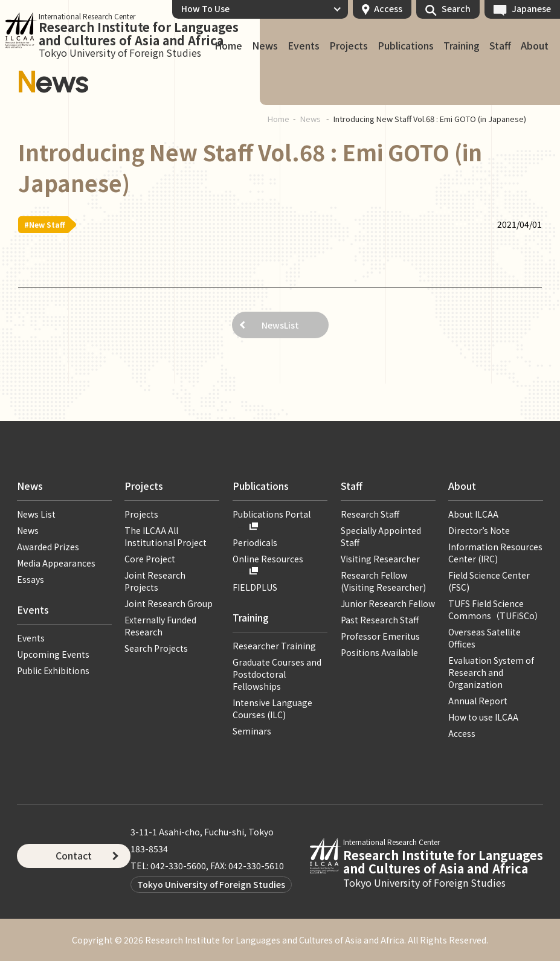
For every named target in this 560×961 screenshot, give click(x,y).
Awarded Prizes (48, 547)
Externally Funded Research (160, 626)
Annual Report (478, 701)
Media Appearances (56, 563)
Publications (406, 46)
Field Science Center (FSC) (489, 581)
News (265, 46)
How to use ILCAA (483, 717)
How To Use (205, 8)
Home (278, 119)
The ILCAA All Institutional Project (166, 536)
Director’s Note (479, 530)
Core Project (150, 559)
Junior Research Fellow (388, 603)
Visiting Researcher (380, 559)
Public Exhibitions (53, 670)
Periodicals (255, 542)
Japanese (531, 8)
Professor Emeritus (380, 636)
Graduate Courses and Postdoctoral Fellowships (277, 674)
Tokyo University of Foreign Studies (211, 884)
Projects (349, 46)
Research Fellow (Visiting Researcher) (383, 581)
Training (462, 46)
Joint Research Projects (155, 581)
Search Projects (156, 648)
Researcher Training (274, 646)
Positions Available (379, 652)
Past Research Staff (380, 620)
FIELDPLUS (255, 587)
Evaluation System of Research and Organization (491, 672)
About (535, 46)
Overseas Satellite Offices (484, 638)
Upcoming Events (53, 654)
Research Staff (370, 514)
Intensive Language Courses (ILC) (272, 709)
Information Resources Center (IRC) (495, 553)
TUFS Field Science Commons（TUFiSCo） (496, 609)
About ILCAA (473, 514)
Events (304, 46)
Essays (31, 579)
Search (456, 8)
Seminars (252, 731)
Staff (500, 46)
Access (388, 8)
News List (36, 514)
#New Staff (45, 224)
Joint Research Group (169, 603)
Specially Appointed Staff (381, 536)
